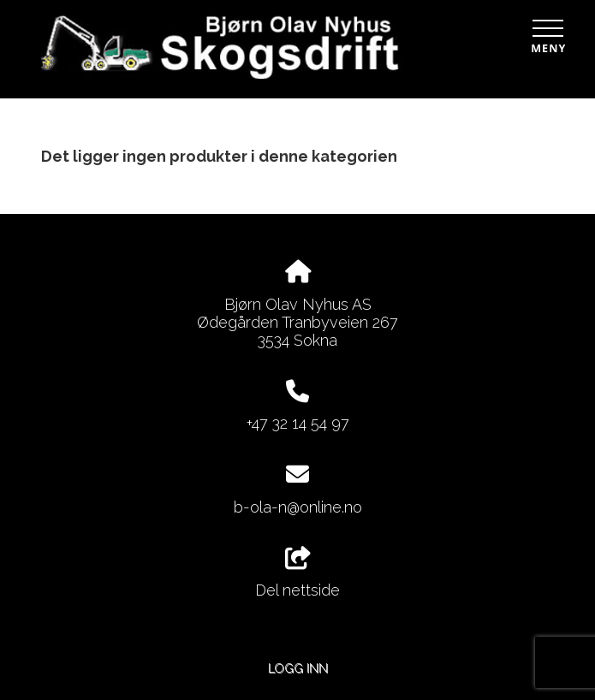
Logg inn (298, 668)
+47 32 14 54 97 (298, 423)
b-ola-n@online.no (298, 507)
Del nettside (297, 573)
